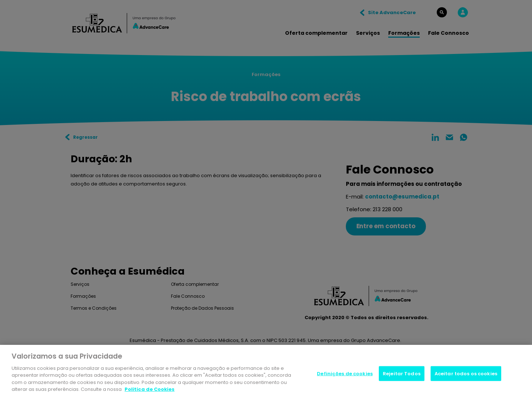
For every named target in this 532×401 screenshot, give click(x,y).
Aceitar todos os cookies (466, 375)
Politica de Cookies (150, 391)
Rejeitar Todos (402, 375)
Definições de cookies (345, 375)
